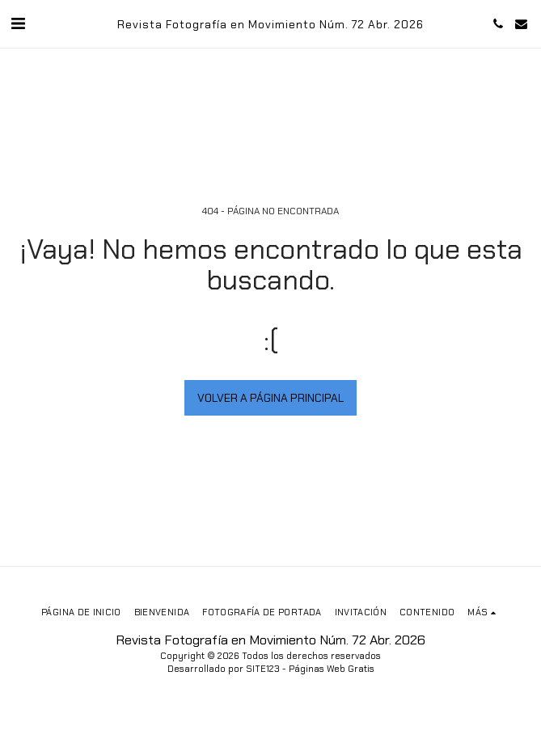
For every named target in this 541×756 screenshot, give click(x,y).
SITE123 (263, 669)
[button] (18, 23)
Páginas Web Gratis (332, 669)
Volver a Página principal (270, 398)
